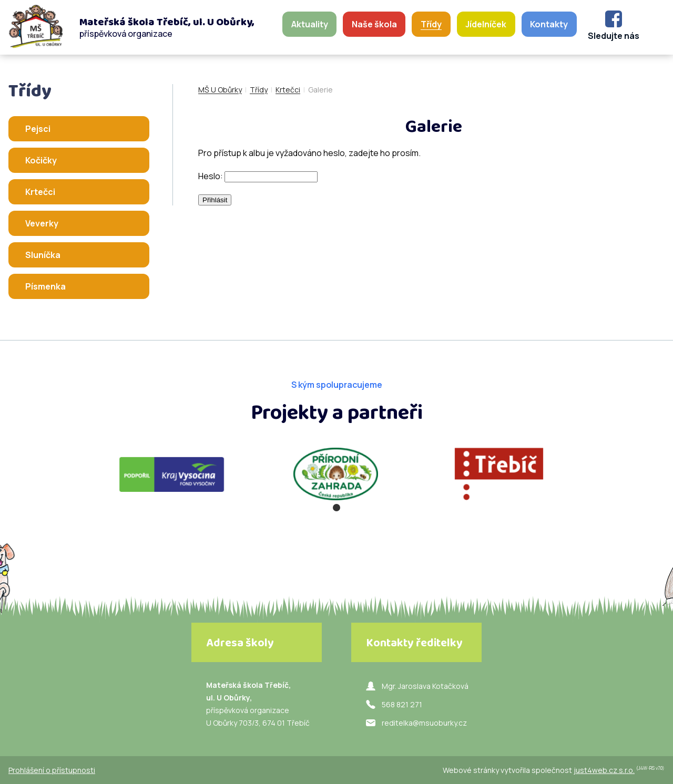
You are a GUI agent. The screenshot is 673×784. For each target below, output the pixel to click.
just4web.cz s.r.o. (604, 770)
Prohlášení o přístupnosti (52, 770)
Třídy (259, 90)
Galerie (320, 90)
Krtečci (288, 90)
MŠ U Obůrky (220, 90)
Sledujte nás (614, 36)
